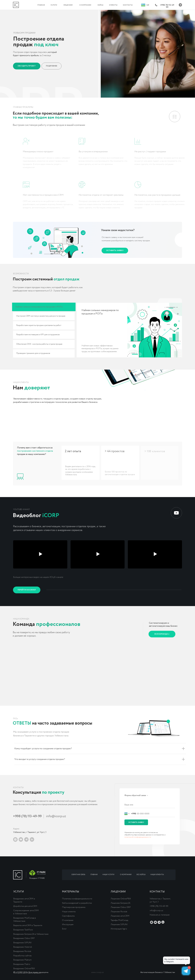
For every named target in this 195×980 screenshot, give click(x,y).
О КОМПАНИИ (85, 5)
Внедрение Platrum (22, 960)
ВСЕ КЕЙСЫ (141, 875)
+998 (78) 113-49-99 (27, 816)
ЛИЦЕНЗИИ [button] (68, 5)
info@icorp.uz (56, 816)
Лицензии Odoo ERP (121, 907)
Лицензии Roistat (119, 912)
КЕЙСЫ (100, 5)
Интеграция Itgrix (119, 929)
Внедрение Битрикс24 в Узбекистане (31, 934)
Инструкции (68, 924)
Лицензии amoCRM (120, 916)
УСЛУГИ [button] (54, 5)
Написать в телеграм (160, 915)
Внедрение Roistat (22, 951)
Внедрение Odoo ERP (24, 938)
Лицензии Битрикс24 (120, 903)
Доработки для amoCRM (25, 906)
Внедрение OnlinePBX (24, 969)
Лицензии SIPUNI (119, 924)
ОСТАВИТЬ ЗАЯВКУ (136, 822)
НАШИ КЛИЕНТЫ (157, 875)
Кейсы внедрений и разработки (77, 903)
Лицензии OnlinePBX (121, 899)
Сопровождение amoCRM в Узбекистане (26, 912)
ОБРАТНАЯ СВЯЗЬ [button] (78, 875)
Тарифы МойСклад (119, 920)
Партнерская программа (74, 907)
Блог (64, 929)
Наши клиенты (69, 912)
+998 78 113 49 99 (167, 6)
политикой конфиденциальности (138, 837)
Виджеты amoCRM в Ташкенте (28, 925)
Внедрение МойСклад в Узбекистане (25, 920)
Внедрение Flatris (22, 964)
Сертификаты (68, 916)
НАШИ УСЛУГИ (108, 875)
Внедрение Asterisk (23, 947)
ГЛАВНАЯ (41, 5)
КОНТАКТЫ (128, 5)
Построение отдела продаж (27, 973)
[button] (27, 66)
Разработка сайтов (22, 956)
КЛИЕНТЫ (113, 5)
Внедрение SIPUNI (22, 943)
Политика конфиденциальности (77, 899)
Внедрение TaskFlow (23, 930)
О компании (68, 920)
